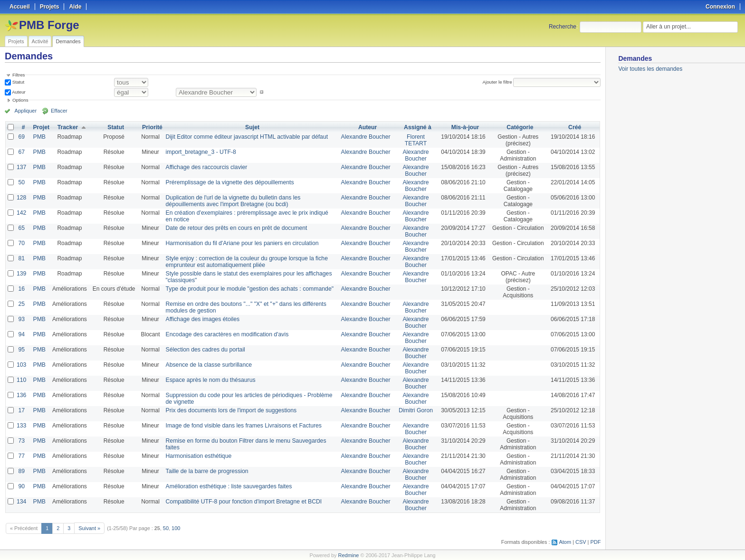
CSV (581, 541)
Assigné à (417, 127)
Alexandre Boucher (366, 137)
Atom (566, 541)
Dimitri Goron (415, 410)
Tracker (67, 127)
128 (21, 198)
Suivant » (89, 528)
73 (21, 441)
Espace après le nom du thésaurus (209, 380)
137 (21, 167)
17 (21, 410)
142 (21, 213)
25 (21, 304)
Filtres (19, 75)
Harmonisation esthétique (197, 456)
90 (21, 486)
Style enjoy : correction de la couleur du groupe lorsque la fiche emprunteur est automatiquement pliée (244, 262)
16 (21, 289)
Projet (41, 127)
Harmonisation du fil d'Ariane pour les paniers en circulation (240, 243)
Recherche (563, 27)
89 (21, 471)
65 (21, 228)
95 (21, 350)
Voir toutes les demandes (650, 69)
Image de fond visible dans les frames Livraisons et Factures (241, 426)
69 (21, 137)
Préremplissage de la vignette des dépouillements (228, 182)
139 (21, 274)
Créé (575, 127)
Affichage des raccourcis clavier (205, 167)
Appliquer (25, 111)
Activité (40, 41)
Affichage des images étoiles (201, 319)
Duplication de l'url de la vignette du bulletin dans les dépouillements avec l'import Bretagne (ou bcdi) (231, 201)
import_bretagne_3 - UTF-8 (199, 152)
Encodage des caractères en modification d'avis (225, 334)
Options (20, 100)
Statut (18, 82)
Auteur (18, 92)
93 (21, 319)
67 (21, 152)
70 (21, 243)
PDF (596, 541)
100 (175, 528)
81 (21, 258)
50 (21, 182)
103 (21, 365)
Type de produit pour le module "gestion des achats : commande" (247, 289)
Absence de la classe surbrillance (207, 365)
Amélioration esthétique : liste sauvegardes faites (227, 486)
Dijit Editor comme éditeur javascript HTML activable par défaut (244, 137)
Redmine (349, 555)
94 (21, 334)
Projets (16, 41)
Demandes (68, 41)
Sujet (252, 127)
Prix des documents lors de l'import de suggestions (229, 410)
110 (21, 380)
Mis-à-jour (464, 127)
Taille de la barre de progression (205, 471)
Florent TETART (415, 140)
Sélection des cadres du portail (204, 350)
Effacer (57, 111)
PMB (39, 137)
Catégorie (520, 127)
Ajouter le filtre (497, 82)
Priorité (152, 127)
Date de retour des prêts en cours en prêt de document (234, 228)
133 (21, 426)
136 (21, 395)
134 (21, 502)
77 (21, 456)
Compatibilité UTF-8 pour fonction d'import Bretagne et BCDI (241, 502)
